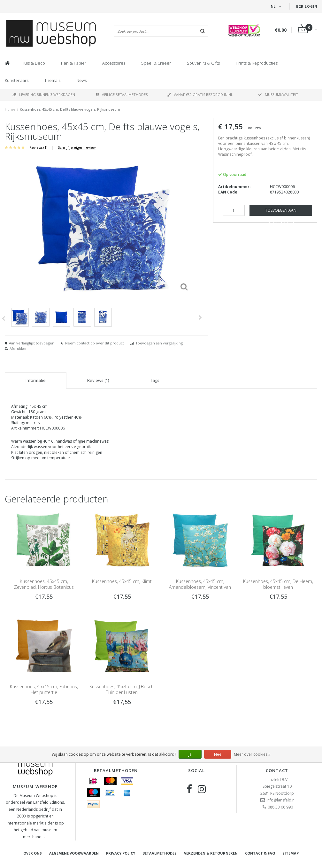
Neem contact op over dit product (95, 343)
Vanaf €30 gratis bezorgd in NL (200, 95)
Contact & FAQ (260, 853)
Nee (218, 754)
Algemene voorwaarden (74, 853)
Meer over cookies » (252, 754)
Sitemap (291, 853)
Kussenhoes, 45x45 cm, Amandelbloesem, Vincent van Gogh (200, 587)
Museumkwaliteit (278, 95)
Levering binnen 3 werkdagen (44, 95)
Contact (277, 770)
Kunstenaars (17, 80)
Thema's (52, 80)
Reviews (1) (38, 147)
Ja (190, 754)
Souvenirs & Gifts (203, 63)
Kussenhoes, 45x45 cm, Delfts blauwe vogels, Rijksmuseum (70, 109)
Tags (155, 380)
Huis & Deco (33, 63)
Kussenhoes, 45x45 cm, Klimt (122, 581)
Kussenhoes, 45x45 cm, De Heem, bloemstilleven (278, 584)
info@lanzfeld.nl (281, 800)
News (81, 80)
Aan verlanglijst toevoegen (32, 343)
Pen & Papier (74, 63)
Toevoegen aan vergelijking (159, 343)
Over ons (33, 853)
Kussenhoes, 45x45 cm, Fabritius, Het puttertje (44, 689)
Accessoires (114, 63)
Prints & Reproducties (257, 63)
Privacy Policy (121, 853)
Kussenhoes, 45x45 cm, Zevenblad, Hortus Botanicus (44, 584)
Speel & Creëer (156, 63)
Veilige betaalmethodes (122, 95)
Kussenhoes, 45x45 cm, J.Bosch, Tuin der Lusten (122, 689)
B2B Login (307, 6)
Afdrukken (19, 348)
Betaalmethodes (160, 853)
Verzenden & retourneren (211, 853)
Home (10, 109)
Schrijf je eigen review (77, 147)
